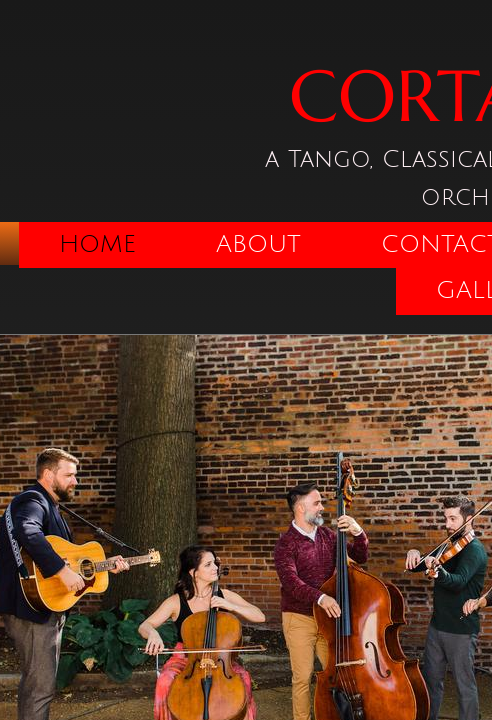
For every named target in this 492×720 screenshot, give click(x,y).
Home (97, 244)
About (258, 244)
